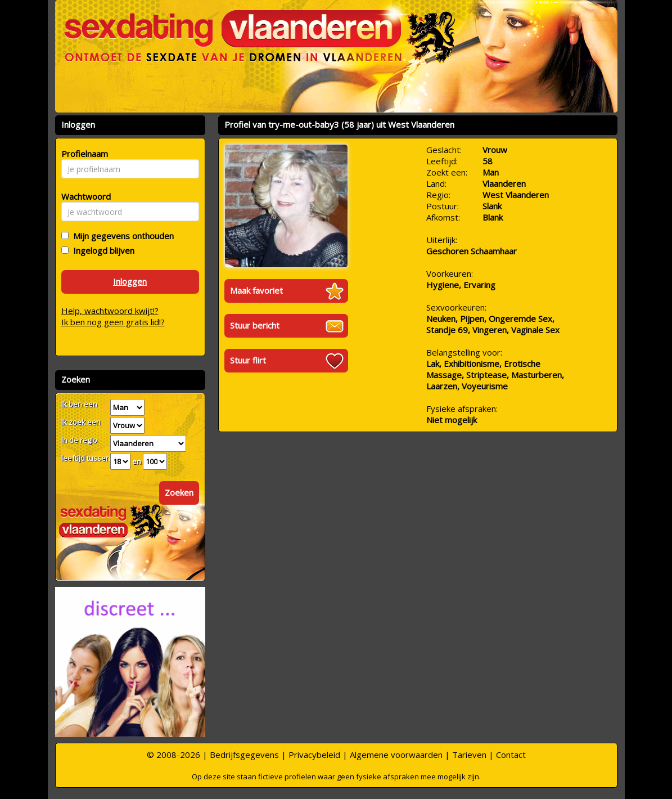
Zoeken (179, 492)
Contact (511, 755)
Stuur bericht (255, 325)
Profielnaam (83, 154)
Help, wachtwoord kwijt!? (110, 311)
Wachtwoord (83, 196)
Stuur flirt (248, 360)
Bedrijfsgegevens (244, 755)
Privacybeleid (314, 755)
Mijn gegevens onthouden (121, 236)
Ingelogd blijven (102, 250)
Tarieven (469, 755)
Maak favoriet (256, 290)
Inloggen (130, 281)
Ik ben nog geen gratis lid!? (113, 322)
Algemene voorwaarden (396, 755)
